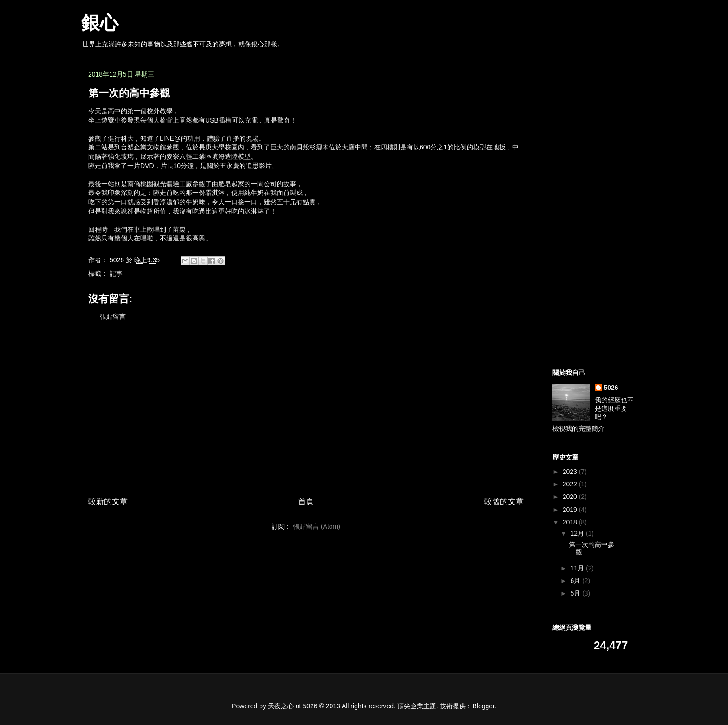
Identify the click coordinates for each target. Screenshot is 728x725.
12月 (578, 533)
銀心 (100, 23)
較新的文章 (108, 502)
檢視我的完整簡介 (578, 428)
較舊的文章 (504, 502)
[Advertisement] (306, 408)
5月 (576, 593)
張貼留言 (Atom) (317, 526)
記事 (116, 273)
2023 (571, 472)
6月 (576, 581)
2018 (571, 522)
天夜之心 (281, 706)
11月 (578, 568)
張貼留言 (113, 317)
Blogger (484, 706)
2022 (571, 484)
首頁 (306, 502)
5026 (611, 388)
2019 (571, 510)
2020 (571, 497)
